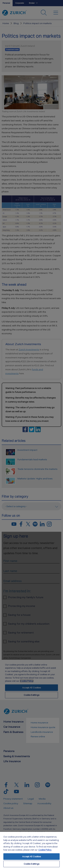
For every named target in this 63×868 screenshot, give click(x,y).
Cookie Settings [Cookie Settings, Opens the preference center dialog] (32, 864)
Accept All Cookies (31, 857)
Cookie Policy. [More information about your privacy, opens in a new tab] (45, 850)
